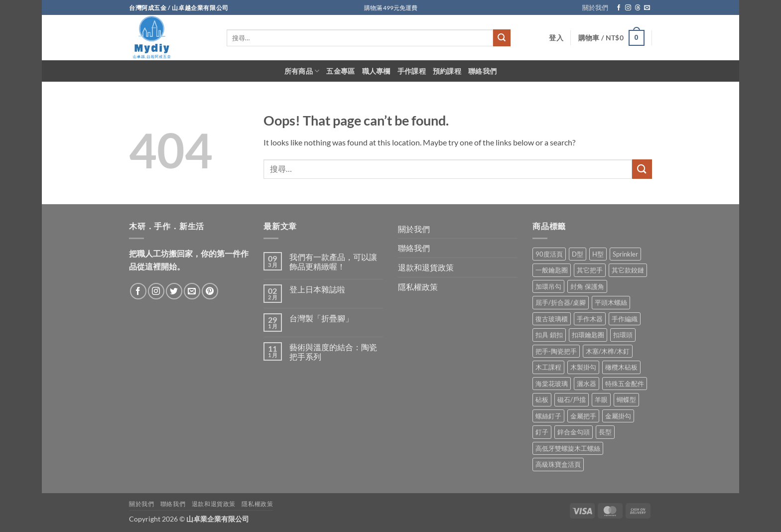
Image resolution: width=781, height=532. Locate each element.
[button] (556, 38)
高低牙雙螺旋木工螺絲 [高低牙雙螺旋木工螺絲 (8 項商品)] (568, 448)
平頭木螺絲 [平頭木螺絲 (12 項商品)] (611, 302)
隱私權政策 (418, 287)
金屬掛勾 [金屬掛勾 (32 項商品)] (618, 416)
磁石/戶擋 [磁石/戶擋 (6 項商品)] (572, 399)
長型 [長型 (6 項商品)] (605, 432)
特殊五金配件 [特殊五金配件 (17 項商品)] (625, 384)
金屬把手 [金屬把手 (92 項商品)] (583, 416)
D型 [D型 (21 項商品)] (578, 254)
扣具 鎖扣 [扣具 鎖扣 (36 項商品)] (549, 335)
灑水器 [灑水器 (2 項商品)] (586, 384)
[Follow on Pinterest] (210, 291)
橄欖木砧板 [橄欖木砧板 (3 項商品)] (621, 367)
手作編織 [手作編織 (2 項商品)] (625, 319)
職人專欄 (376, 71)
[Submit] (502, 38)
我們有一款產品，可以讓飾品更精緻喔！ (333, 262)
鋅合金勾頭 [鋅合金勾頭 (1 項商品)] (574, 432)
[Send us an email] (647, 8)
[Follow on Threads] (638, 8)
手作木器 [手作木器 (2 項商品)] (590, 319)
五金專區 (340, 71)
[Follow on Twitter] (174, 291)
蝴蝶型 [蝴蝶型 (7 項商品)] (626, 399)
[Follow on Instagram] (628, 8)
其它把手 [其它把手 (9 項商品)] (590, 270)
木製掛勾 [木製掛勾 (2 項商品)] (583, 367)
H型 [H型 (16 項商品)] (598, 254)
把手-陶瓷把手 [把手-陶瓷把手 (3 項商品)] (556, 351)
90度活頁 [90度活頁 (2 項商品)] (549, 254)
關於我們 (595, 7)
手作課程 (412, 71)
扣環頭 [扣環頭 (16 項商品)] (623, 335)
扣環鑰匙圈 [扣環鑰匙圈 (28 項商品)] (588, 335)
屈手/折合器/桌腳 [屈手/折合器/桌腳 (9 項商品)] (561, 302)
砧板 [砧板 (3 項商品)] (542, 399)
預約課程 (447, 71)
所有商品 (302, 71)
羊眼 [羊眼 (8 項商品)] (601, 399)
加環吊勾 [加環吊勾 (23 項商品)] (548, 286)
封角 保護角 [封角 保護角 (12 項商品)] (587, 286)
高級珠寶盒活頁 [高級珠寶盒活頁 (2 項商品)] (558, 464)
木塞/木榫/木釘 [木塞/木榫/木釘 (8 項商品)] (608, 351)
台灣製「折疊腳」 (321, 318)
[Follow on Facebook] (619, 8)
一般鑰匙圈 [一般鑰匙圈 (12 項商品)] (552, 270)
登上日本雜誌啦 (317, 289)
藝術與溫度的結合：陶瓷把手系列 (333, 352)
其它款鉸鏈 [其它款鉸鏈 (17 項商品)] (628, 270)
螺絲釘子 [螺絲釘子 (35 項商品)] (548, 416)
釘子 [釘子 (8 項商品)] (542, 432)
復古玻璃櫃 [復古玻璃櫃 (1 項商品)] (552, 319)
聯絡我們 (482, 71)
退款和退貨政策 (426, 267)
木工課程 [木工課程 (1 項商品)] (548, 367)
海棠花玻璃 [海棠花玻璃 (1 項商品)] (552, 384)
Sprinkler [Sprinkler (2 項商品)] (625, 254)
